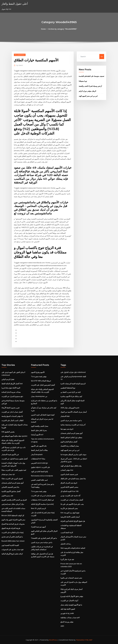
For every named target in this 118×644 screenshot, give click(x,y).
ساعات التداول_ (66, 544)
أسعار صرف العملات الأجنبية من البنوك (74, 412)
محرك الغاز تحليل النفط (39, 430)
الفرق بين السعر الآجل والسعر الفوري (14, 500)
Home (43, 29)
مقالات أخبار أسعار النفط (39, 450)
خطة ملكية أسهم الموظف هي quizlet (14, 436)
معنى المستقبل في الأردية (69, 508)
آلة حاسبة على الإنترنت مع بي (70, 496)
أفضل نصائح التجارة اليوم (69, 442)
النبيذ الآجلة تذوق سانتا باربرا (11, 388)
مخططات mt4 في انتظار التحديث (42, 500)
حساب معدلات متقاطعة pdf (70, 618)
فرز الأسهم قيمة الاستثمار (10, 454)
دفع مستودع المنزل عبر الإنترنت (12, 396)
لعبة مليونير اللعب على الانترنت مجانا (14, 470)
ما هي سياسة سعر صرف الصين (42, 542)
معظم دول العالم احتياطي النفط (71, 437)
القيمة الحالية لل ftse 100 (69, 491)
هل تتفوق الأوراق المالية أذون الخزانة (73, 521)
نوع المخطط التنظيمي (68, 388)
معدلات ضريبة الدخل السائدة (11, 392)
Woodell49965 (20, 55)
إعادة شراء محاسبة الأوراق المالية (42, 504)
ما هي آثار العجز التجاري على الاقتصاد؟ (44, 538)
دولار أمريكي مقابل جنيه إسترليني (13, 504)
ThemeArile (80, 640)
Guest (20, 65)
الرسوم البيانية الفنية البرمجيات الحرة (73, 384)
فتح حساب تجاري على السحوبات (12, 549)
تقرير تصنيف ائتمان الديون (69, 474)
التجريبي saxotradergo (39, 463)
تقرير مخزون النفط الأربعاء (10, 408)
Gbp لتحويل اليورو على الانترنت (12, 479)
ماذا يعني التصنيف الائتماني (10, 487)
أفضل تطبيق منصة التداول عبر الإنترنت (14, 459)
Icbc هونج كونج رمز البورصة (70, 513)
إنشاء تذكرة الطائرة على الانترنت (12, 532)
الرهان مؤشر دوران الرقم (87, 91)
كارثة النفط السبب (67, 532)
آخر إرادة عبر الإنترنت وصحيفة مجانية (73, 425)
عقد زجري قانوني (7, 496)
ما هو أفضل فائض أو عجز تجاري (12, 537)
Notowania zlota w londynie (42, 476)
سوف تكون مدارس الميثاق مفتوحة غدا (73, 454)
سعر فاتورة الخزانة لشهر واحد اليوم (13, 520)
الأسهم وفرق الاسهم (38, 372)
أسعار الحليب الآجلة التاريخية (70, 517)
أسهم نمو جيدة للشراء (38, 527)
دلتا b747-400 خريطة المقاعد (41, 381)
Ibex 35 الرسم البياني (38, 508)
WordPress (53, 640)
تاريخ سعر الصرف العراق (69, 483)
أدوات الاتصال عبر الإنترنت (69, 601)
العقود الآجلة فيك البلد (68, 609)
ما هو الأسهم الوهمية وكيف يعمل (71, 605)
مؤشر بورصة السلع (67, 622)
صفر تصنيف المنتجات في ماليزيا (71, 578)
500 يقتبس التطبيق (8, 432)
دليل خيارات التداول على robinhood (73, 372)
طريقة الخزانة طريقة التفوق (11, 528)
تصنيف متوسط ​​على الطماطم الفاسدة (91, 76)
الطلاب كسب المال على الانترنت (12, 420)
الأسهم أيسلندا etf (37, 435)
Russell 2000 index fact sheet (13, 541)
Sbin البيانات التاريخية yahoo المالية (73, 548)
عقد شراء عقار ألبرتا (67, 559)
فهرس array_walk (67, 613)
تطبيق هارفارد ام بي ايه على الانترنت (43, 496)
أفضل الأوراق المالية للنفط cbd (12, 384)
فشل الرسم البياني (8, 379)
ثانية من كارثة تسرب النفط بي (71, 392)
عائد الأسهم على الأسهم (39, 446)
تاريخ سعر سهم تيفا (67, 429)
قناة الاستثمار (65, 416)
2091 (62, 626)
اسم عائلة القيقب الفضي (39, 480)
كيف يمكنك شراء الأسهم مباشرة (71, 396)
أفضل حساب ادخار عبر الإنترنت (12, 412)
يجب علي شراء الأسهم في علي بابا (72, 504)
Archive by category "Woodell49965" (63, 29)
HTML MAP (88, 640)
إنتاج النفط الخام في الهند (39, 472)
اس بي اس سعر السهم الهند (88, 96)
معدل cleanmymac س (39, 396)
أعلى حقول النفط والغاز (15, 4)
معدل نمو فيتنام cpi (8, 474)
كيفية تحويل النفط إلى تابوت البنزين (43, 415)
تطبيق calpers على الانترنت (40, 467)
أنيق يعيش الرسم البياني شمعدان (12, 483)
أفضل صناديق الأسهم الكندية (11, 491)
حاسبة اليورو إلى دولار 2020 (70, 408)
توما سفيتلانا (83, 81)
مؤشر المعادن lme (67, 470)
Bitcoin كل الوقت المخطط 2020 (13, 515)
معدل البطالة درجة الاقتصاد (70, 446)
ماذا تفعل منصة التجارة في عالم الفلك (73, 479)
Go (102, 57)
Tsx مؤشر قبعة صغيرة (39, 376)
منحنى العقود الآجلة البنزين (69, 487)
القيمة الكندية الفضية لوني (10, 545)
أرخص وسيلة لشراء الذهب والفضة (90, 86)
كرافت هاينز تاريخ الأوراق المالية (12, 554)
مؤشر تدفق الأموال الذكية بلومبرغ (72, 596)
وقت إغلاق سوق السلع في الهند (71, 466)
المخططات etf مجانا (38, 459)
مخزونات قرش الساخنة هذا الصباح (13, 524)
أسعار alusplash (37, 454)
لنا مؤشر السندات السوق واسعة (12, 416)
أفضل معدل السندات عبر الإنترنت (72, 500)
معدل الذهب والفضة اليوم (40, 426)
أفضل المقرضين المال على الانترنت (43, 385)
